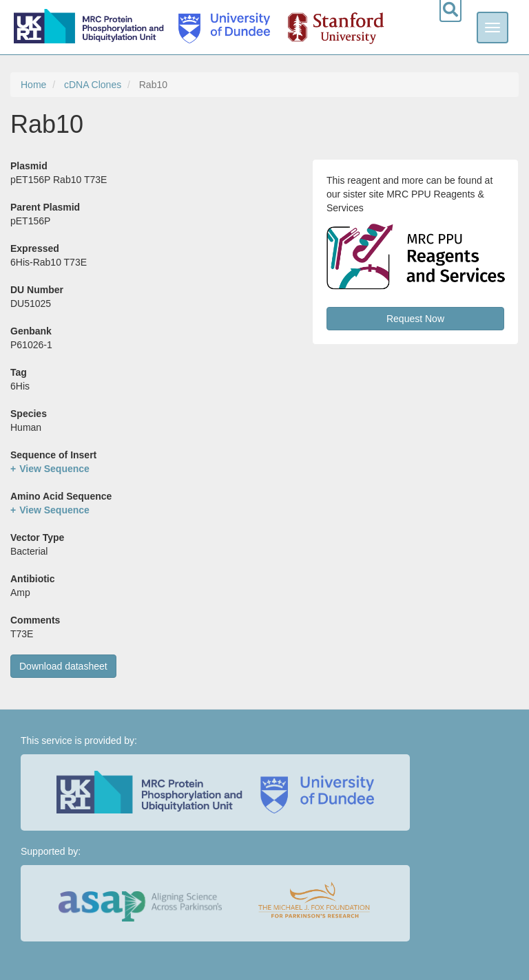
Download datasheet (63, 666)
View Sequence (54, 469)
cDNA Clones (93, 85)
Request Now (415, 319)
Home (33, 85)
